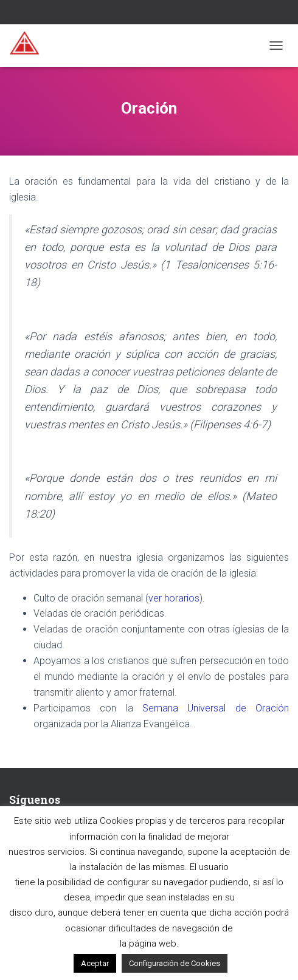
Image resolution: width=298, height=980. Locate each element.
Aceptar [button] (95, 963)
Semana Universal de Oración (216, 708)
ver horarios (174, 598)
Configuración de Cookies (175, 963)
